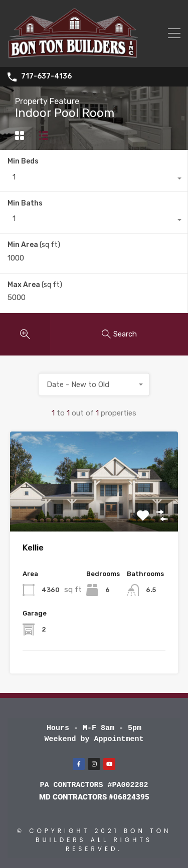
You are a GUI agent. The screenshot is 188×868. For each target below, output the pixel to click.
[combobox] (94, 179)
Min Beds (23, 161)
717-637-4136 (46, 76)
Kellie (33, 547)
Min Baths (25, 203)
